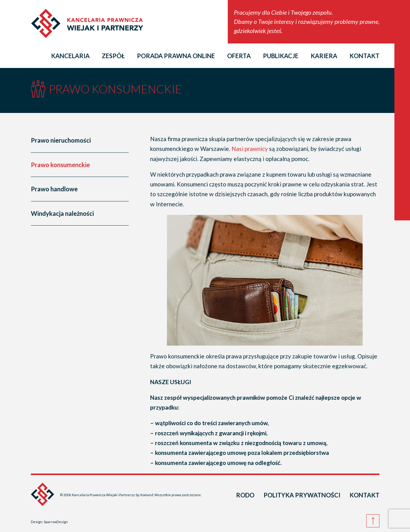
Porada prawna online (176, 56)
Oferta (239, 56)
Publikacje (281, 56)
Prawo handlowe (54, 189)
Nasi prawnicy (250, 149)
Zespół (113, 56)
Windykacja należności (62, 213)
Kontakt (364, 56)
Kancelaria (70, 56)
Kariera (324, 56)
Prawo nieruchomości (61, 140)
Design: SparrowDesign (49, 522)
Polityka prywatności (302, 495)
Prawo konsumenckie (60, 165)
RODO (245, 495)
